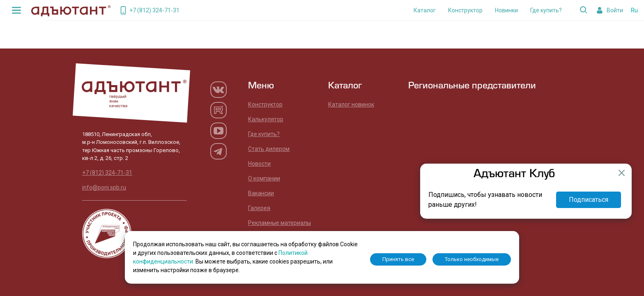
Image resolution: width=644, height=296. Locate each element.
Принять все (398, 259)
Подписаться (589, 200)
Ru (634, 10)
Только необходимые (472, 259)
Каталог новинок (351, 104)
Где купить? (546, 10)
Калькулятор (266, 119)
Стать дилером (269, 149)
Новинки (506, 10)
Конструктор (465, 10)
